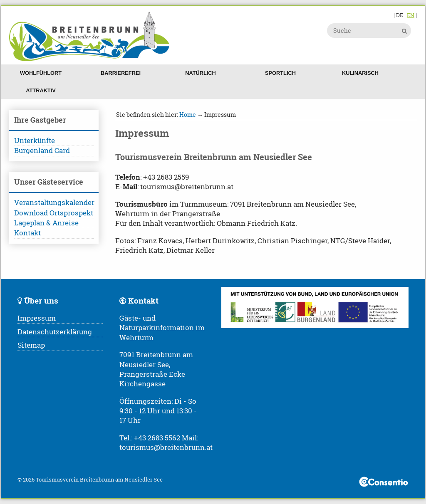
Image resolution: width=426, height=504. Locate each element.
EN (411, 15)
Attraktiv (41, 90)
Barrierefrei (121, 73)
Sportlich (280, 73)
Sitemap (31, 345)
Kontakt (27, 233)
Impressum (37, 318)
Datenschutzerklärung (55, 332)
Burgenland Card (42, 151)
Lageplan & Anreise (46, 223)
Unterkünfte (35, 141)
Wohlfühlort (41, 73)
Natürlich (201, 73)
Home (188, 115)
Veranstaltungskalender (54, 203)
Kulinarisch (360, 73)
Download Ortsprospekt (54, 213)
